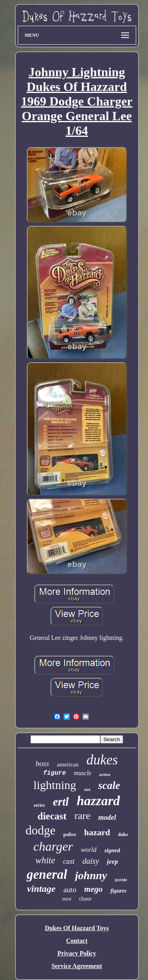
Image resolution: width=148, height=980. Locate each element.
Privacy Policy (77, 953)
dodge (41, 830)
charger (53, 846)
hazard (97, 832)
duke (123, 834)
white (45, 860)
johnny (91, 875)
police (70, 834)
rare (82, 816)
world (89, 850)
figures (118, 891)
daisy (91, 861)
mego (93, 889)
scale (109, 785)
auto (70, 890)
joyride (121, 880)
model (107, 817)
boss (42, 763)
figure (54, 773)
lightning (55, 785)
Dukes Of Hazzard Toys (77, 928)
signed (112, 850)
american (68, 764)
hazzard (98, 801)
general (47, 874)
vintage (41, 889)
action (105, 774)
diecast (52, 816)
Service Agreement (77, 966)
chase (85, 899)
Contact (77, 941)
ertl (61, 802)
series (39, 805)
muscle (82, 773)
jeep (112, 862)
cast (69, 861)
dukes (102, 760)
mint (67, 899)
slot (87, 789)
